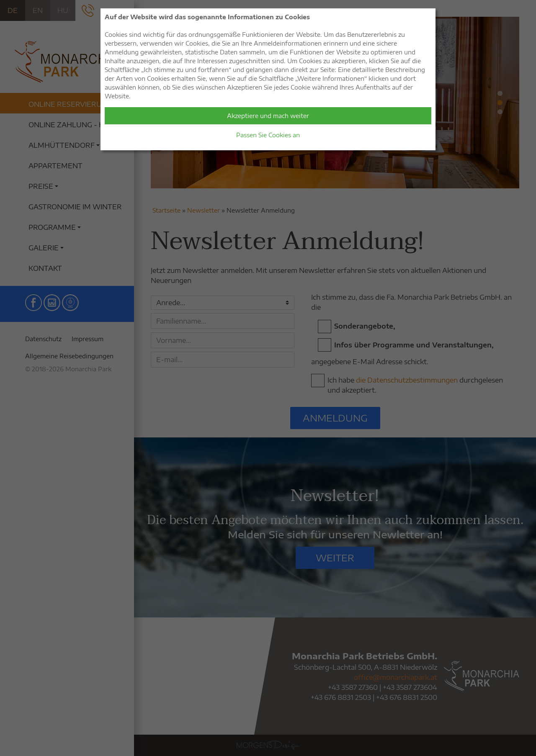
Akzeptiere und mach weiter (268, 116)
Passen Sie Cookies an (268, 135)
